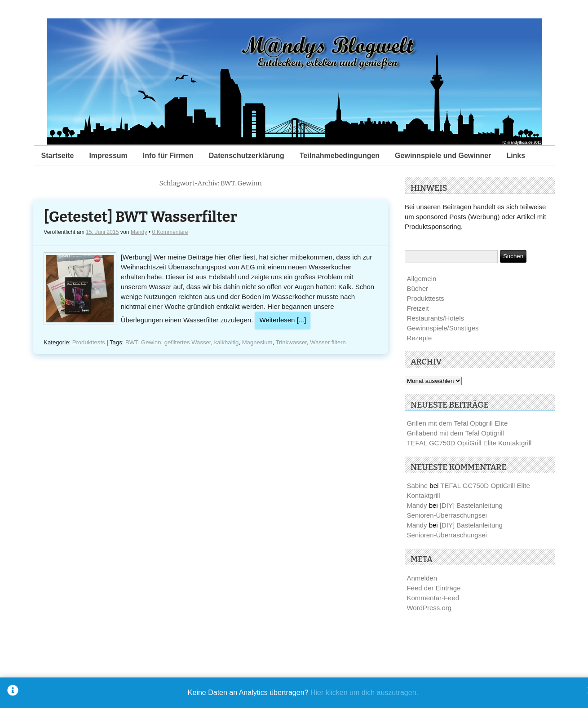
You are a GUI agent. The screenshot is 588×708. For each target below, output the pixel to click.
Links (516, 156)
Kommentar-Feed (433, 598)
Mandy (139, 232)
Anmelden (422, 578)
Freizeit (418, 308)
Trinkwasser (291, 342)
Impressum (108, 156)
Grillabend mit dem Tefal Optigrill (455, 433)
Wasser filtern (328, 342)
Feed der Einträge (433, 588)
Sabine (417, 486)
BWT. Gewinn (143, 342)
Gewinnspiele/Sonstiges (442, 328)
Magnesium (257, 342)
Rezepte (419, 338)
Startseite (58, 156)
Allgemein (421, 279)
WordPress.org (429, 608)
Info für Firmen (168, 156)
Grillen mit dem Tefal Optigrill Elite (457, 423)
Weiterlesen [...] (283, 320)
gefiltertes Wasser (188, 342)
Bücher (417, 288)
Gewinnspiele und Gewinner (443, 156)
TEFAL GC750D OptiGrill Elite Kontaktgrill (469, 443)
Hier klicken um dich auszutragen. (364, 693)
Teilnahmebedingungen (340, 156)
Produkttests (89, 342)
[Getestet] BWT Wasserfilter (140, 217)
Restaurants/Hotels (435, 318)
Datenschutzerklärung (247, 156)
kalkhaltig (227, 342)
